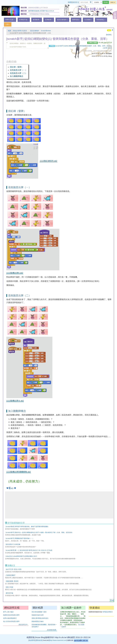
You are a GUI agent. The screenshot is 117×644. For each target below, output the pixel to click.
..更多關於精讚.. (52, 630)
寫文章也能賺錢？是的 (39, 612)
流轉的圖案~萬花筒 (12, 581)
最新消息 (24, 14)
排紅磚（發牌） (17, 67)
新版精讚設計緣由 (38, 621)
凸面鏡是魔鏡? (11, 575)
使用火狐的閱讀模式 (10, 618)
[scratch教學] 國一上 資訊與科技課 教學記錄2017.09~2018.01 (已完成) (29, 550)
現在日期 (24, 8)
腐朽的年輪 (9, 593)
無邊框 (109, 35)
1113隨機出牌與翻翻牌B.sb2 (19, 472)
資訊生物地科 (35, 31)
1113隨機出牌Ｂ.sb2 (15, 401)
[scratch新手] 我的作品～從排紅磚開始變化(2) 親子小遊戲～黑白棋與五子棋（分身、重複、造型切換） (40, 532)
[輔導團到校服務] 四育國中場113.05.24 (41, 11)
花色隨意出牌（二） (18, 73)
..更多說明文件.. (23, 625)
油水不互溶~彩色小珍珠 (14, 569)
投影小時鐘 (9, 587)
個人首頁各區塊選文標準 (11, 621)
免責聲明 (32, 640)
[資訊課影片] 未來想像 (13, 544)
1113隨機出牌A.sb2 (15, 273)
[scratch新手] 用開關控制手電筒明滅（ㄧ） (20, 538)
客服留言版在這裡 (38, 615)
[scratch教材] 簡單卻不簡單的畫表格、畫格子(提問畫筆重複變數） (28, 526)
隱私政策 (39, 640)
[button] (10, 20)
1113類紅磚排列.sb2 (48, 161)
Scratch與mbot (46, 31)
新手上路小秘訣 (8, 612)
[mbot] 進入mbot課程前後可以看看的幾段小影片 (22, 556)
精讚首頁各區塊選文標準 (11, 615)
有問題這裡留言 (108, 612)
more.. (113, 2)
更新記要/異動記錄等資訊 (40, 618)
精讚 (70, 2)
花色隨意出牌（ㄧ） (18, 70)
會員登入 (76, 2)
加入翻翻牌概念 (17, 76)
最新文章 (24, 11)
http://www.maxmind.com (58, 640)
